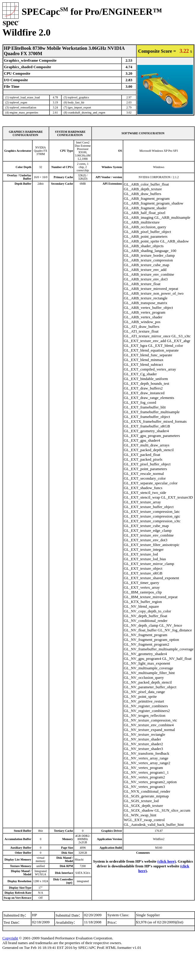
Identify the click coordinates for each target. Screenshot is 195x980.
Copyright (10, 938)
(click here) (167, 861)
